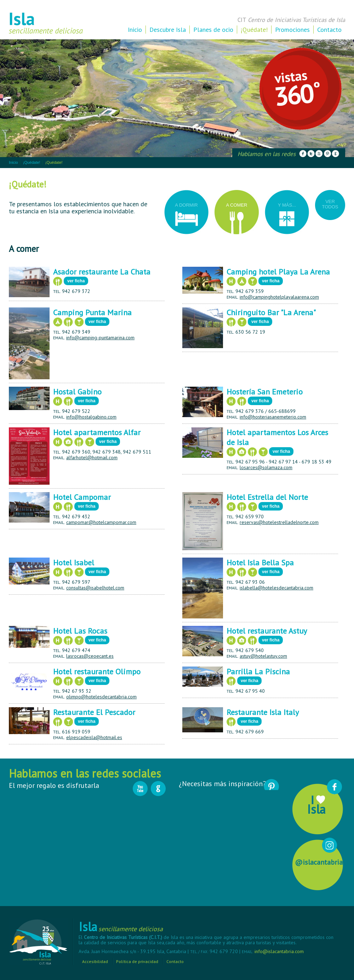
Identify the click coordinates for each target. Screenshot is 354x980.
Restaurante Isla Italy (263, 712)
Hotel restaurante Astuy (267, 631)
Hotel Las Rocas (80, 631)
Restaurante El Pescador (94, 712)
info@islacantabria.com (279, 951)
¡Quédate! (254, 30)
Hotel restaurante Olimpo (97, 671)
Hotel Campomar (82, 497)
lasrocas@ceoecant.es (90, 656)
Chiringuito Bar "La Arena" (271, 312)
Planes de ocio (213, 30)
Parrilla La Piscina (258, 671)
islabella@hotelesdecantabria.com (276, 588)
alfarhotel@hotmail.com (92, 457)
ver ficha (76, 281)
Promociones (292, 30)
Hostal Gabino (77, 392)
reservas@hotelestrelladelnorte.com (279, 522)
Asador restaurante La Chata (102, 272)
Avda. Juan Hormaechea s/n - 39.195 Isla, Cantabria (133, 951)
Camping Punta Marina (92, 312)
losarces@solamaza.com (266, 467)
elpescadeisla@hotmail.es (94, 737)
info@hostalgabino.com (91, 417)
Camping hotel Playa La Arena (278, 272)
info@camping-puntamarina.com (100, 338)
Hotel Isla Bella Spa (260, 563)
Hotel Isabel (74, 563)
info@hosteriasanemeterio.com (273, 417)
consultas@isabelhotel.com (95, 588)
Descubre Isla (168, 30)
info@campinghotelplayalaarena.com (279, 297)
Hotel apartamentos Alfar (97, 432)
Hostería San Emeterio (265, 392)
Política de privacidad (137, 961)
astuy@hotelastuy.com (263, 656)
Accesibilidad (95, 961)
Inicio (135, 30)
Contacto (329, 30)
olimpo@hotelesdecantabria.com (101, 697)
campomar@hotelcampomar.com (101, 522)
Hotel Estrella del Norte (267, 497)
